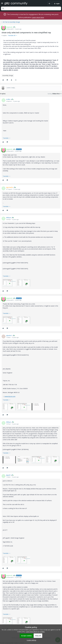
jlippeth (8, 475)
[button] (2, 4)
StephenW (9, 27)
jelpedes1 (9, 335)
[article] (31, 121)
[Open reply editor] (31, 88)
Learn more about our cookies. (35, 632)
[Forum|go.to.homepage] (16, 4)
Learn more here (38, 17)
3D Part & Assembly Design (11, 22)
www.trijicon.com (10, 396)
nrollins (8, 99)
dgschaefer (10, 187)
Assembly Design (8, 75)
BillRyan (9, 218)
